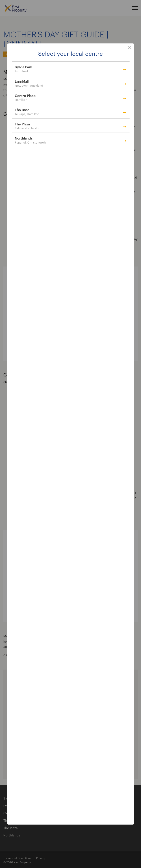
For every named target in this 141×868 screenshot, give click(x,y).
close (130, 48)
